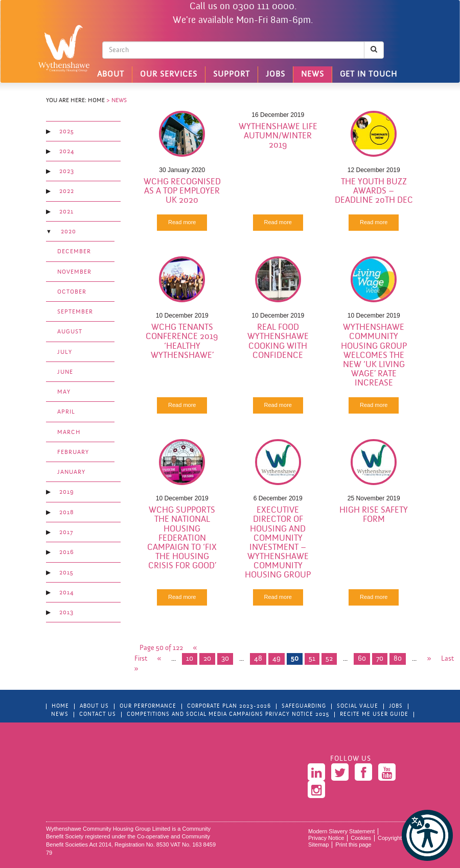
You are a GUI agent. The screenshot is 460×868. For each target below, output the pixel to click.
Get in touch (369, 75)
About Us (94, 706)
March (69, 432)
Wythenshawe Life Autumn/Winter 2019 (278, 136)
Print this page (353, 845)
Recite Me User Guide (374, 715)
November (74, 272)
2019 (67, 492)
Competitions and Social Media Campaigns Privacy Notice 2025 (228, 715)
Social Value (358, 706)
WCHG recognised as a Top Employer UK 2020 (182, 191)
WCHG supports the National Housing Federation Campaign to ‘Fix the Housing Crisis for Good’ (182, 538)
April (66, 412)
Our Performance (148, 706)
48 (258, 659)
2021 (66, 212)
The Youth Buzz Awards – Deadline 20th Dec (374, 191)
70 (380, 659)
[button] (427, 835)
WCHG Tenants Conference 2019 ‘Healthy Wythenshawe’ (182, 341)
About (111, 75)
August (70, 332)
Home (96, 101)
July (65, 352)
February (73, 452)
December (74, 252)
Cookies (361, 838)
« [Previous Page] (159, 659)
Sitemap (318, 845)
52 (329, 659)
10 (190, 659)
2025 (67, 132)
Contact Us (98, 715)
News (313, 75)
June (65, 372)
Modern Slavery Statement (341, 831)
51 (312, 659)
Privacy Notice (326, 838)
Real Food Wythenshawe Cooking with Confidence (278, 341)
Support (232, 75)
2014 (66, 593)
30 (225, 659)
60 (362, 659)
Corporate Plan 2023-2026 (229, 706)
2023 (67, 172)
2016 (67, 552)
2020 (68, 232)
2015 (66, 573)
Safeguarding (304, 706)
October (72, 292)
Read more (182, 222)
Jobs (275, 75)
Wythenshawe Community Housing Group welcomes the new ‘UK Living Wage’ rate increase (374, 355)
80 (398, 659)
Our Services (169, 75)
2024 (67, 152)
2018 (67, 513)
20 (207, 659)
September (75, 312)
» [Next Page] (429, 659)
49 (277, 659)
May (64, 392)
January (71, 472)
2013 (66, 613)
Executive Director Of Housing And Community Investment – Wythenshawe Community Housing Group (278, 543)
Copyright (390, 838)
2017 (66, 533)
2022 (67, 191)
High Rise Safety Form (374, 515)
